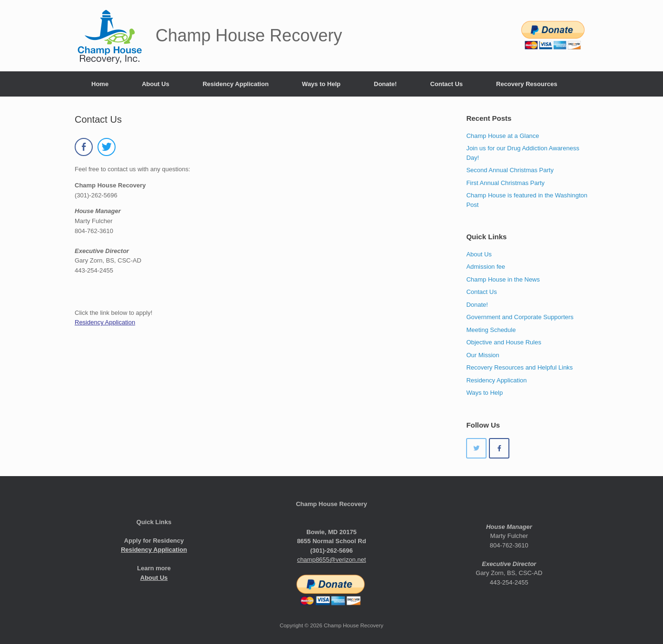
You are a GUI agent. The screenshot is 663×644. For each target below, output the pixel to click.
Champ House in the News (503, 279)
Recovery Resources (527, 84)
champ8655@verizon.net (332, 560)
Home (100, 84)
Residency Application (236, 84)
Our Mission (483, 355)
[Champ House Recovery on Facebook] (499, 448)
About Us (156, 84)
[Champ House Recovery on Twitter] (476, 448)
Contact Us (446, 84)
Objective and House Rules (504, 342)
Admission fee (486, 267)
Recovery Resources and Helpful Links (519, 367)
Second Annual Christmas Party (510, 170)
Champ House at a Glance (502, 136)
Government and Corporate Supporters (520, 317)
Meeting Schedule (491, 330)
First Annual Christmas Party (505, 183)
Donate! (385, 84)
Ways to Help (321, 84)
